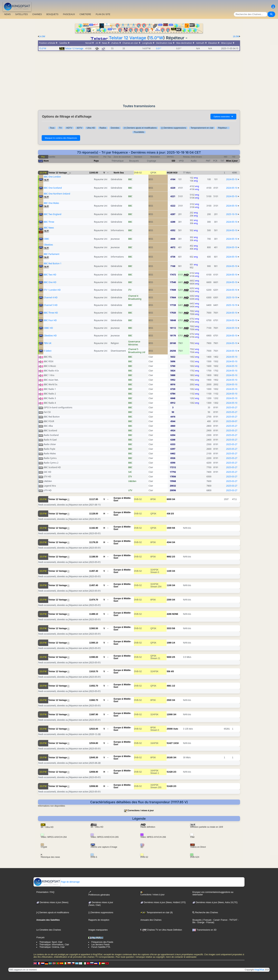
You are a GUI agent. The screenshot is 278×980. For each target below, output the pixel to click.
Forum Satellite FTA (101, 947)
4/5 (172, 671)
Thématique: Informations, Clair (54, 945)
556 (168, 671)
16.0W (236, 36)
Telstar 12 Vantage (127, 38)
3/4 (173, 499)
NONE (175, 614)
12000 (170, 714)
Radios (103, 128)
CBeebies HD (50, 336)
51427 (170, 743)
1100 (169, 571)
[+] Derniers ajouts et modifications (140, 128)
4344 (169, 542)
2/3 (172, 514)
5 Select (48, 351)
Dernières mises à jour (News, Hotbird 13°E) (163, 902)
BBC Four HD (50, 320)
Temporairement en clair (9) (157, 913)
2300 (169, 600)
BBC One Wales (51, 203)
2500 (169, 700)
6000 (169, 499)
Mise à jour (232, 161)
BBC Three (49, 222)
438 (168, 514)
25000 (170, 729)
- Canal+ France (219, 920)
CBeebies (48, 245)
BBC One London (52, 177)
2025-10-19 (232, 214)
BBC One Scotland (53, 188)
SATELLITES (21, 14)
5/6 (173, 528)
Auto (176, 729)
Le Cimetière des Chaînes (49, 930)
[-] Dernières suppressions (174, 128)
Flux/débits (139, 132)
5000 (169, 657)
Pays (96, 161)
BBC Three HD (51, 313)
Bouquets (197, 920)
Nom (46, 161)
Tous (52, 128)
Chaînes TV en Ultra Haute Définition (161, 930)
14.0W (42, 36)
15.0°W (156, 38)
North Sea (119, 173)
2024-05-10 (232, 179)
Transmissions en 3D (204, 930)
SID (173, 161)
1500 (169, 528)
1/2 (173, 686)
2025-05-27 (232, 407)
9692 (169, 557)
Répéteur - (223, 128)
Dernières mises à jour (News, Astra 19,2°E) (215, 902)
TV (60, 128)
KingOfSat (259, 970)
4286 (169, 614)
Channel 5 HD (51, 305)
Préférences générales (99, 893)
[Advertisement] (139, 78)
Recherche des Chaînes (205, 913)
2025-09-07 (232, 421)
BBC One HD (50, 282)
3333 (169, 628)
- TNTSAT (232, 920)
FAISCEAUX (69, 14)
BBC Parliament (52, 254)
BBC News (49, 228)
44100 (170, 173)
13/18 (176, 743)
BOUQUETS (52, 14)
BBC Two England (53, 214)
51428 (170, 772)
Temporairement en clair (202, 128)
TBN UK (48, 343)
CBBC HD (48, 328)
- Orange (200, 922)
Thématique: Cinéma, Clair (52, 947)
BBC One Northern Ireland (57, 194)
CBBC (47, 239)
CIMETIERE (85, 14)
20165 (170, 758)
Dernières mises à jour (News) (52, 902)
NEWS (7, 14)
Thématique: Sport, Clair (51, 942)
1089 (169, 643)
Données (115, 128)
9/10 (175, 173)
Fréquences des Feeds (102, 942)
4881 (169, 686)
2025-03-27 (232, 477)
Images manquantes (98, 930)
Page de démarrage (57, 882)
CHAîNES (37, 14)
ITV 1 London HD (52, 290)
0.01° (159, 48)
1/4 (173, 643)
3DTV (80, 128)
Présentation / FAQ (45, 892)
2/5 (173, 657)
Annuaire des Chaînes (151, 920)
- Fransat (209, 922)
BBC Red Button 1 (53, 263)
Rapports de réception (99, 920)
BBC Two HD (50, 275)
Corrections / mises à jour (141, 810)
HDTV (69, 128)
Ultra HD (91, 128)
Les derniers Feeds (100, 945)
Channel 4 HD (51, 297)
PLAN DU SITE (103, 14)
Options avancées (223, 117)
